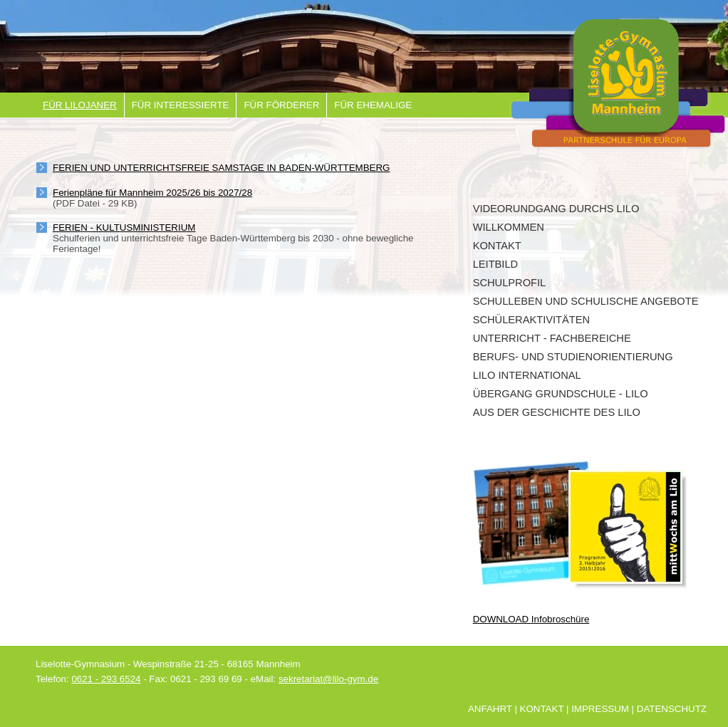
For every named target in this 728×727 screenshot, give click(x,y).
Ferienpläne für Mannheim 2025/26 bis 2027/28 (152, 193)
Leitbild (496, 264)
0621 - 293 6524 (106, 679)
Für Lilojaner (80, 105)
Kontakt (497, 246)
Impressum (600, 709)
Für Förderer (281, 105)
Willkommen (509, 227)
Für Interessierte (181, 105)
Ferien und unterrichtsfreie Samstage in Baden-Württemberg (221, 168)
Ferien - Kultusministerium (124, 227)
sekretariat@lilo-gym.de (328, 679)
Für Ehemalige (373, 105)
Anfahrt (490, 709)
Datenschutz (672, 709)
